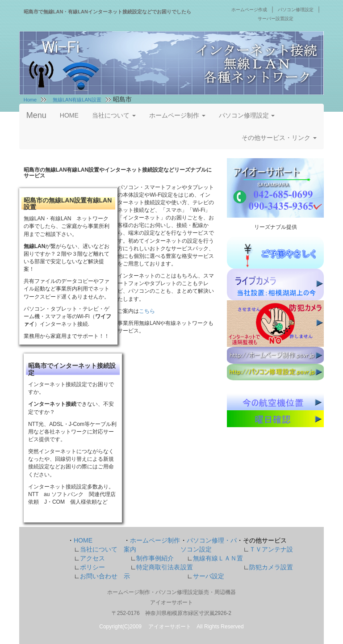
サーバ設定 (209, 576)
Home (30, 100)
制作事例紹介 (155, 558)
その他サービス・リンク (279, 138)
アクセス (92, 558)
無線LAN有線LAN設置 (77, 100)
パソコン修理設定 (296, 10)
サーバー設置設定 (276, 19)
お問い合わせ (99, 576)
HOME (69, 115)
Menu (36, 115)
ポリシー (92, 567)
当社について (114, 115)
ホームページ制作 (177, 115)
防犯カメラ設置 (271, 567)
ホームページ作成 (249, 10)
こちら (147, 311)
